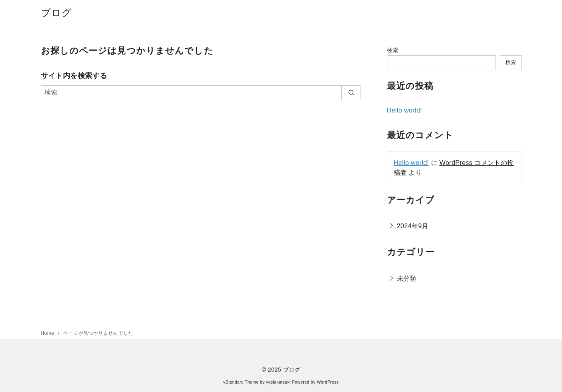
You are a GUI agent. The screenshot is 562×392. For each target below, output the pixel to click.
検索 (393, 50)
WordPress (328, 382)
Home (48, 333)
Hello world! (405, 110)
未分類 (407, 278)
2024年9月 (413, 226)
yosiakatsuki (278, 382)
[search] (351, 92)
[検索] (201, 92)
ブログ (57, 13)
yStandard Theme (241, 382)
